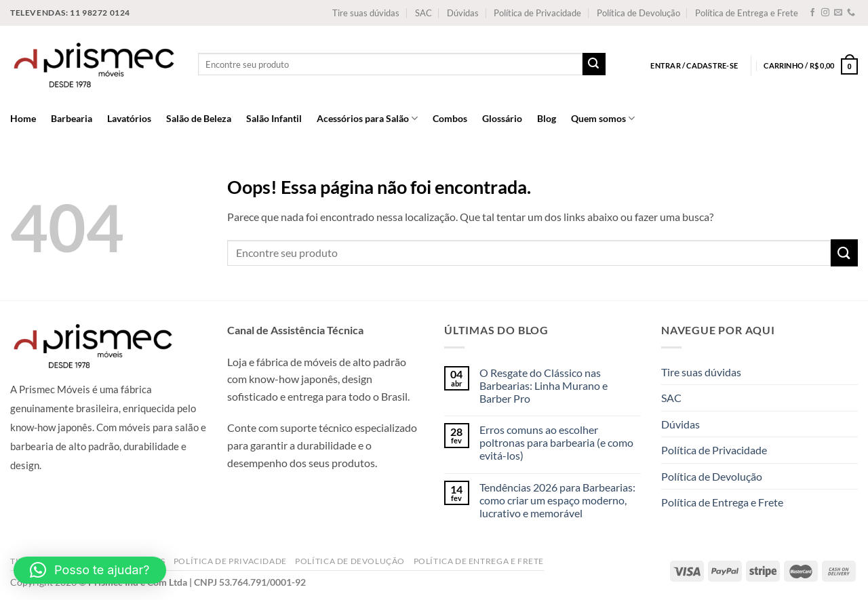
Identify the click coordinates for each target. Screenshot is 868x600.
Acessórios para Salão (367, 118)
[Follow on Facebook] (812, 13)
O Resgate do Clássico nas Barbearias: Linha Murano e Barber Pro (544, 385)
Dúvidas (463, 13)
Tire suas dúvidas (366, 13)
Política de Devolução (638, 13)
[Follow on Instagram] (825, 13)
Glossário (502, 118)
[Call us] (851, 13)
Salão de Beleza (199, 118)
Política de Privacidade (537, 13)
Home (23, 118)
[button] (90, 570)
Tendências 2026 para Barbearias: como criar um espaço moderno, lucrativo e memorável (557, 500)
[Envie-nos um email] (838, 13)
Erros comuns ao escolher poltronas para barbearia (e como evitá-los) (556, 442)
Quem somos (603, 118)
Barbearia (72, 118)
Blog (547, 118)
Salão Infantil (274, 118)
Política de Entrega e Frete (747, 13)
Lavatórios (129, 118)
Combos (450, 118)
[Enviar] (594, 64)
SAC (423, 13)
